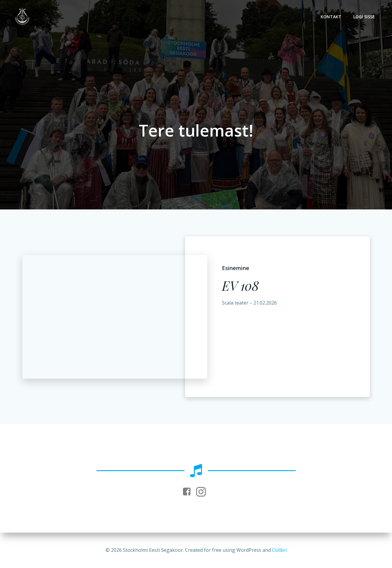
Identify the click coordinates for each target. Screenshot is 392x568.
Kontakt (331, 17)
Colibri (279, 550)
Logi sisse (364, 17)
